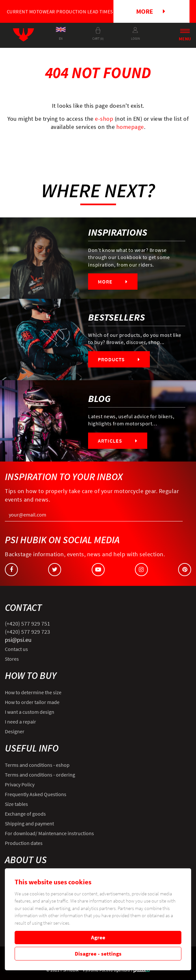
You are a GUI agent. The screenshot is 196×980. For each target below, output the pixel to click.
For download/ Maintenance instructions (49, 833)
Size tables (16, 804)
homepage (130, 127)
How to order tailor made (32, 702)
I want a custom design (30, 712)
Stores (12, 659)
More (151, 11)
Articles (118, 441)
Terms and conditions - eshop (37, 765)
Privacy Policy (20, 784)
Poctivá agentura (115, 970)
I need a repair (20, 722)
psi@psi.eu (18, 640)
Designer (15, 731)
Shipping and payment (29, 823)
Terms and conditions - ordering (40, 775)
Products (119, 359)
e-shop (104, 119)
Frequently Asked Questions (36, 794)
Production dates (24, 843)
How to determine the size (33, 692)
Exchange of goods (25, 814)
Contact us (16, 649)
